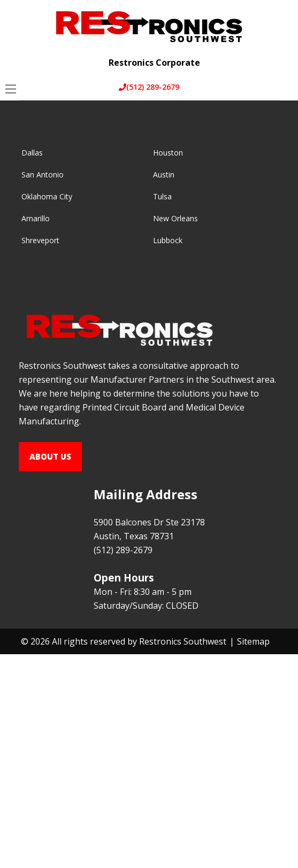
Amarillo (36, 218)
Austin (164, 175)
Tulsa (162, 196)
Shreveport (40, 240)
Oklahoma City (47, 196)
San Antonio (43, 175)
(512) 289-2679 (149, 87)
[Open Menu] (11, 89)
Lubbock (168, 240)
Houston (168, 153)
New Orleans (175, 218)
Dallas (32, 153)
